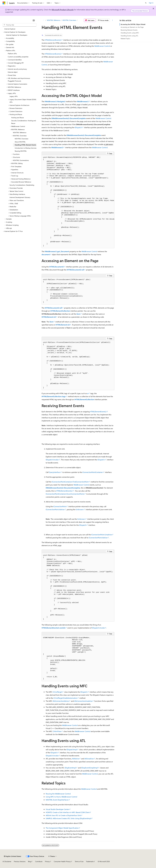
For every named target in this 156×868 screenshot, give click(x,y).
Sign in (151, 3)
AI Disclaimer (7, 861)
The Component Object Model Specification (62, 828)
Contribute (39, 861)
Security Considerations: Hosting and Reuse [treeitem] (24, 122)
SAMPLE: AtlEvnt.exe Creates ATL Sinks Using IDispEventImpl (68, 818)
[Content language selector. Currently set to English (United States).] (13, 856)
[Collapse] (34, 20)
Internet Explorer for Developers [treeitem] (17, 35)
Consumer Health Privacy (62, 861)
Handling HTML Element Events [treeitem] (25, 145)
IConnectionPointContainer (93, 472)
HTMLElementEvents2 (53, 40)
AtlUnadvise (89, 759)
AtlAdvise (76, 759)
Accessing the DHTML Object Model (133, 24)
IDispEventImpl (70, 768)
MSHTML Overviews (69, 20)
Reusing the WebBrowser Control (58, 794)
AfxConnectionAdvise (61, 701)
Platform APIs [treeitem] (12, 54)
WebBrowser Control (102, 46)
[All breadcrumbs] (43, 20)
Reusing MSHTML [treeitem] (21, 151)
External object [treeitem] (13, 72)
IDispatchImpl (72, 749)
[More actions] (113, 20)
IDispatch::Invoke (52, 460)
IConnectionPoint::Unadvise (102, 535)
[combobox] (19, 25)
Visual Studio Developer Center (57, 809)
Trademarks (90, 861)
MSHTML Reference (54, 20)
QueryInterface (55, 472)
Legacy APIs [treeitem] (14, 96)
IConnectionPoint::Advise (55, 509)
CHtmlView (57, 731)
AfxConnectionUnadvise (83, 701)
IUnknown (80, 509)
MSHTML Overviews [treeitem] (22, 139)
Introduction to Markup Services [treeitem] (26, 148)
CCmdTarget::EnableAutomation (65, 698)
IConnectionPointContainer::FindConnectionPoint (70, 482)
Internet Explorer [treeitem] (10, 29)
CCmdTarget (57, 692)
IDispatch (78, 127)
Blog (30, 861)
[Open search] (146, 3)
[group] (78, 202)
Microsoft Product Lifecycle (63, 10)
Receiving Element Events (129, 30)
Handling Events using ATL (129, 36)
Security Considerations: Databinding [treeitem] (22, 185)
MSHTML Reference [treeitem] (20, 132)
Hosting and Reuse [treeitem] (17, 118)
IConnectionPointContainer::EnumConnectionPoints (65, 494)
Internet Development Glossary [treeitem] (20, 197)
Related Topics (125, 38)
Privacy (47, 861)
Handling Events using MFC (130, 33)
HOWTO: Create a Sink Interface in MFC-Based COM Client (68, 812)
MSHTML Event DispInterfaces (57, 800)
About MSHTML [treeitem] (20, 142)
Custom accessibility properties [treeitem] (18, 57)
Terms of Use (79, 861)
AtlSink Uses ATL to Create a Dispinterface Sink (63, 815)
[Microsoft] (4, 3)
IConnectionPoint (60, 506)
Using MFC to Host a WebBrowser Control (61, 797)
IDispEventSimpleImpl (89, 768)
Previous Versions (20, 861)
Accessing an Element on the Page (132, 27)
